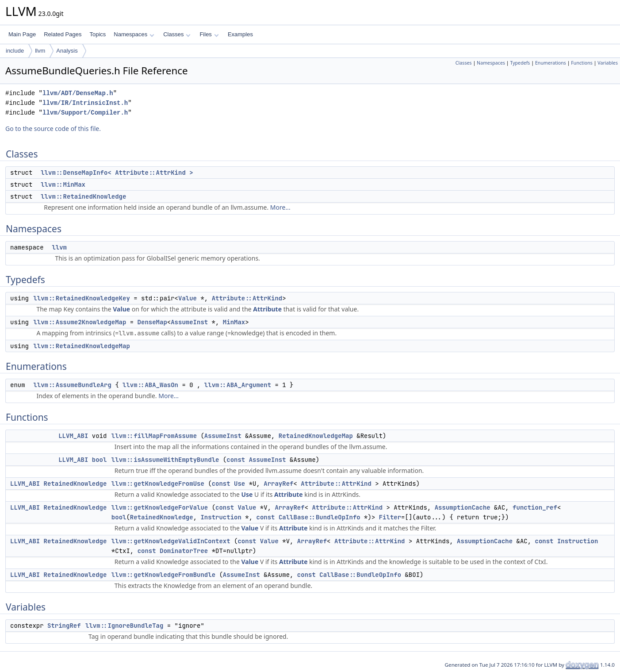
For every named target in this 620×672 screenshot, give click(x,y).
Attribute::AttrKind (247, 298)
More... (280, 207)
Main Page (22, 34)
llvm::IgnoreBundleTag (124, 626)
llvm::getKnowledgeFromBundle (163, 575)
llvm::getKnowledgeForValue (160, 507)
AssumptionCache (463, 507)
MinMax (234, 322)
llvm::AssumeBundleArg (72, 385)
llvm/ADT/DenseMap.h (78, 93)
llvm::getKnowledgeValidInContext (171, 541)
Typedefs (520, 63)
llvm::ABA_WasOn (150, 385)
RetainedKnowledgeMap (316, 436)
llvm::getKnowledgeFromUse (158, 484)
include (15, 51)
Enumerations (551, 63)
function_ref (535, 507)
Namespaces (134, 34)
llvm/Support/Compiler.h (85, 113)
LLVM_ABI (73, 436)
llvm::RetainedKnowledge (83, 196)
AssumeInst (189, 322)
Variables (608, 63)
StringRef (64, 626)
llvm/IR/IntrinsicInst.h (85, 103)
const (236, 460)
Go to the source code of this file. (53, 129)
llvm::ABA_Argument (238, 385)
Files (209, 34)
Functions (582, 63)
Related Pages (63, 34)
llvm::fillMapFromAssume (154, 436)
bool (100, 460)
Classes (177, 34)
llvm (40, 51)
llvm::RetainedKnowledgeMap (81, 346)
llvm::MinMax (63, 184)
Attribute (267, 309)
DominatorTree (184, 551)
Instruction (221, 517)
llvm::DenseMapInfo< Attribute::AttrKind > (117, 173)
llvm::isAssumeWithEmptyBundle (165, 460)
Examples (240, 34)
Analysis (67, 51)
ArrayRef (278, 484)
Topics (98, 34)
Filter (390, 517)
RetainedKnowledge (75, 484)
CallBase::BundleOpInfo (320, 517)
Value (188, 298)
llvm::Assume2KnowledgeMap (80, 322)
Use (239, 484)
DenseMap (152, 322)
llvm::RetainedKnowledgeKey (81, 298)
